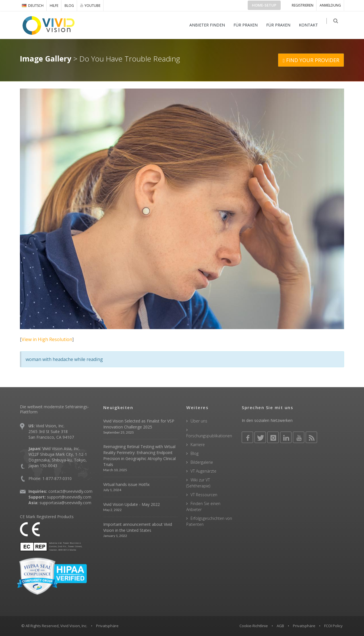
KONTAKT (311, 25)
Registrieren (303, 5)
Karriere (198, 445)
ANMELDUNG (330, 5)
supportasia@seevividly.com (65, 503)
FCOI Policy (333, 626)
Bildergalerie (202, 462)
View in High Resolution (47, 339)
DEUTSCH (33, 6)
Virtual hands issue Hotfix (126, 484)
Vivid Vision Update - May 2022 (132, 504)
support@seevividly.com (69, 497)
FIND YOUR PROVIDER (311, 60)
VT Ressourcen (204, 495)
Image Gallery (46, 59)
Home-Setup (264, 5)
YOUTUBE (90, 5)
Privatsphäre (304, 626)
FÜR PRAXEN (248, 25)
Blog (69, 6)
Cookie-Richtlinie (254, 626)
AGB (280, 626)
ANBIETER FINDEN (210, 25)
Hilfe (54, 6)
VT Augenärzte (203, 471)
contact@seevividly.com (70, 491)
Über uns (199, 421)
